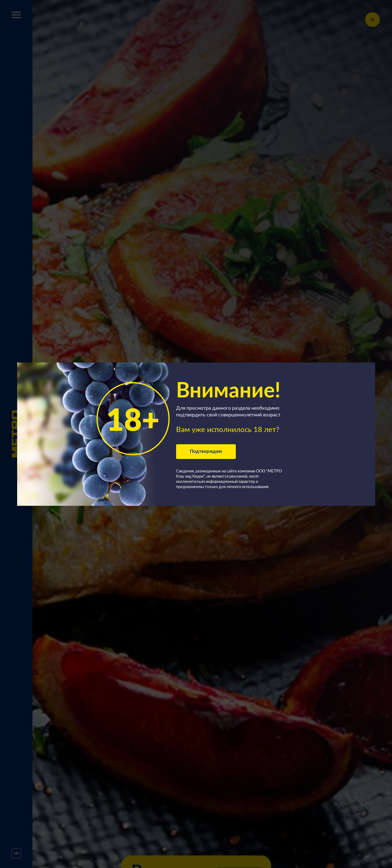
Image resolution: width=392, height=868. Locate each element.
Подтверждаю (206, 451)
